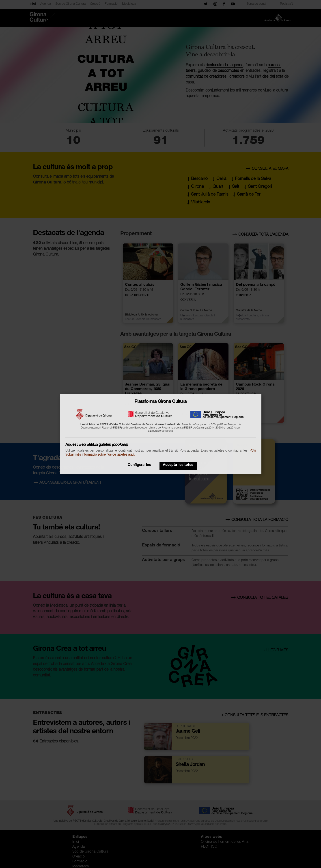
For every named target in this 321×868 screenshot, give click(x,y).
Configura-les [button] (139, 465)
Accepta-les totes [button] (178, 465)
